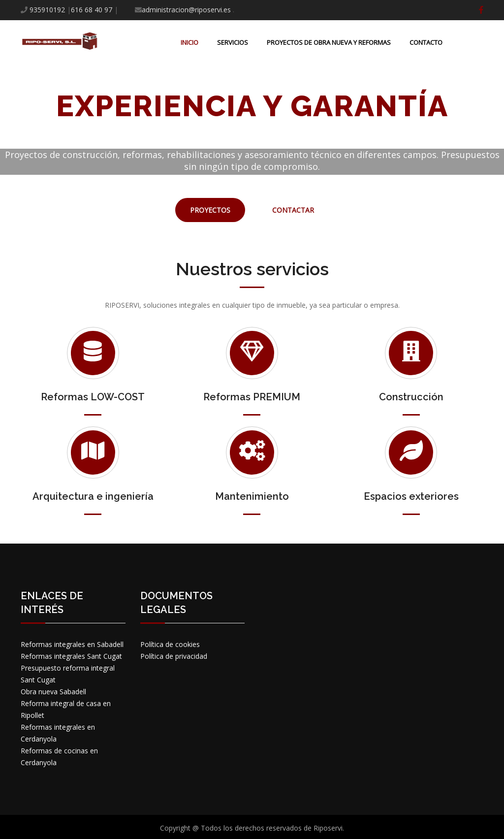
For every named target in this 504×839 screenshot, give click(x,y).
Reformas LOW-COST (93, 397)
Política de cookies (170, 644)
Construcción (411, 397)
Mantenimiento (252, 496)
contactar (293, 210)
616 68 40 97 (92, 10)
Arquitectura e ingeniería (93, 496)
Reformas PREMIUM (252, 397)
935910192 (47, 10)
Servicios (233, 42)
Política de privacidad (174, 656)
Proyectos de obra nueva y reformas (329, 42)
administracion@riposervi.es (186, 10)
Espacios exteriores (411, 496)
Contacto (426, 42)
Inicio (189, 42)
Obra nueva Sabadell (53, 692)
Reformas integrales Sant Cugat (71, 656)
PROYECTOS (210, 210)
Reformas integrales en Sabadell (72, 644)
